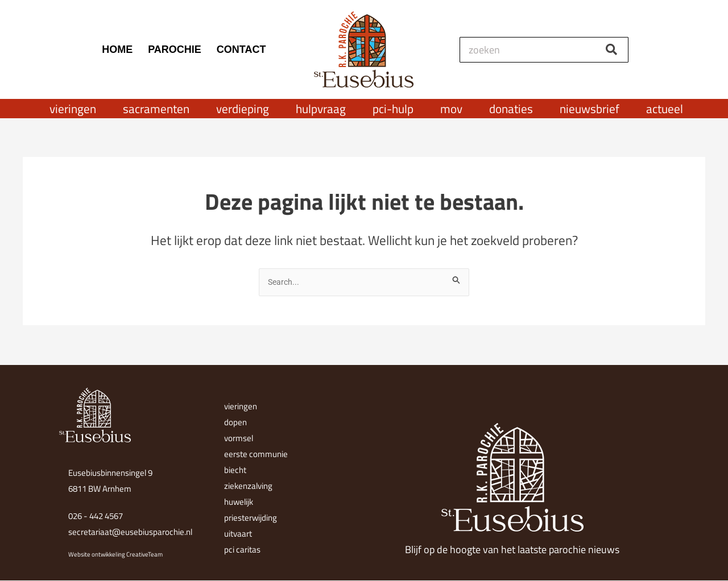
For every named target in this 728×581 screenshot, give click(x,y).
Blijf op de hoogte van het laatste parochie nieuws (512, 549)
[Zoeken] (611, 50)
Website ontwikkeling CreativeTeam (115, 554)
